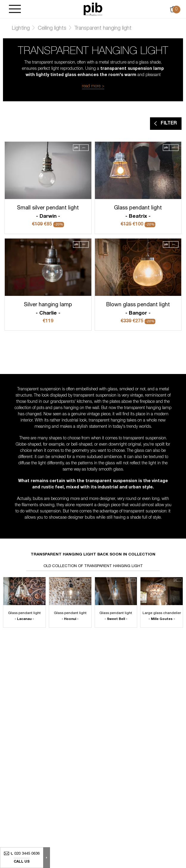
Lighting (21, 29)
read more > (93, 86)
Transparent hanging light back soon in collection (93, 555)
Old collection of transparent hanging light (93, 566)
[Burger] (15, 9)
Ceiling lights (52, 29)
